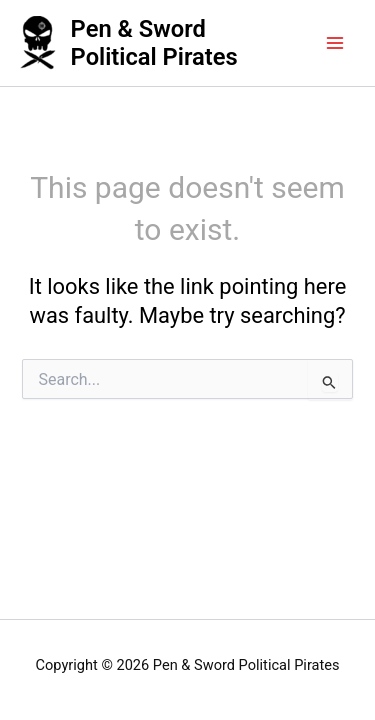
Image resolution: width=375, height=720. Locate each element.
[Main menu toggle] (335, 43)
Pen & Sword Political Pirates (154, 43)
